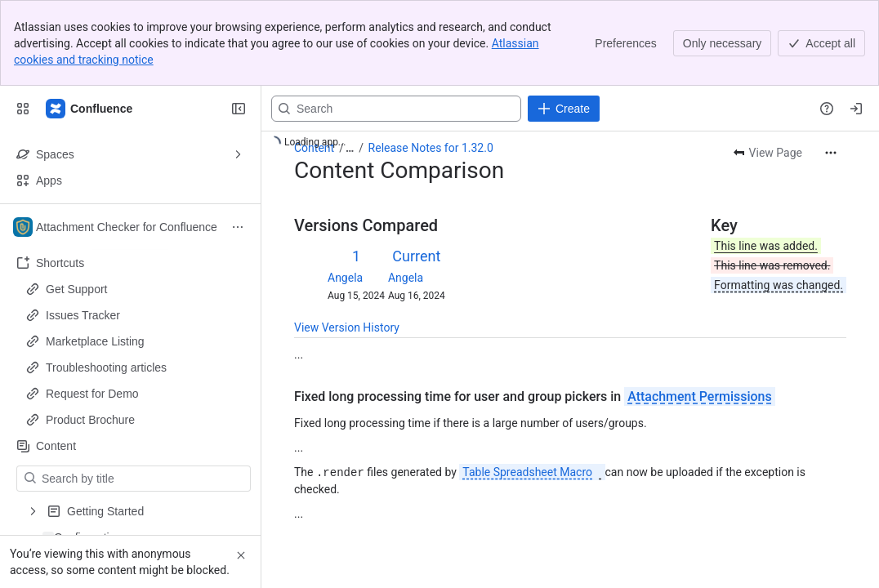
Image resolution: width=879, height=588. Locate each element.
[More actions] (831, 153)
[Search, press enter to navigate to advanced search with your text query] (396, 109)
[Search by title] (143, 479)
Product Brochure (90, 420)
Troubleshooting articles (106, 367)
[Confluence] (90, 109)
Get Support (77, 289)
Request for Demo (92, 394)
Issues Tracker (83, 315)
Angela (345, 278)
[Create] (564, 109)
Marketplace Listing (95, 341)
